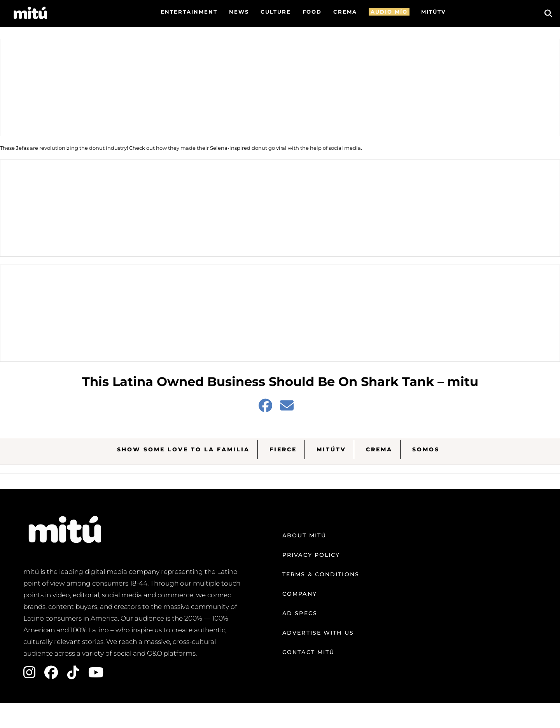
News (239, 12)
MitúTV (331, 449)
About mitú (304, 535)
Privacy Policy (311, 555)
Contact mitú (308, 652)
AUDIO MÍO (389, 12)
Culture (276, 12)
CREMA (345, 12)
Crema (379, 449)
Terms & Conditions (321, 574)
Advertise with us (318, 633)
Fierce (283, 449)
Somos (426, 449)
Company (300, 594)
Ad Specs (300, 613)
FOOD (312, 12)
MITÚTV (434, 12)
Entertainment (189, 12)
